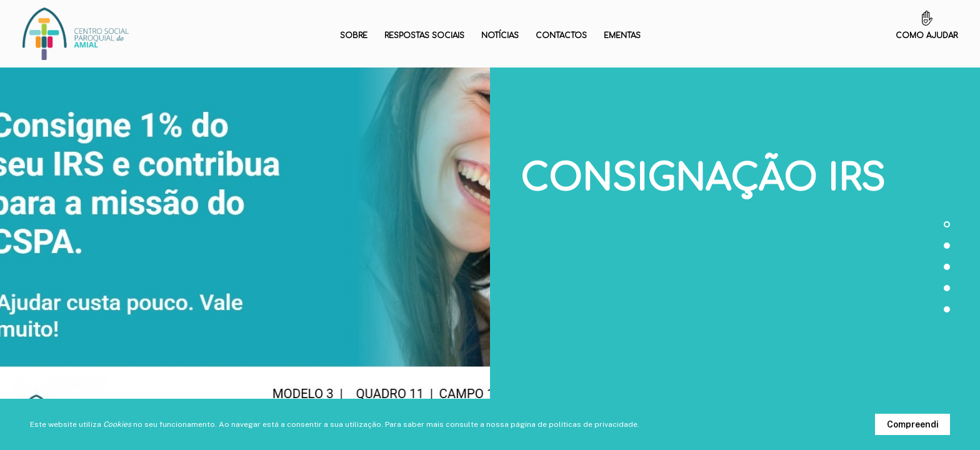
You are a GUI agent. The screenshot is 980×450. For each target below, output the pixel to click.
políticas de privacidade (593, 424)
